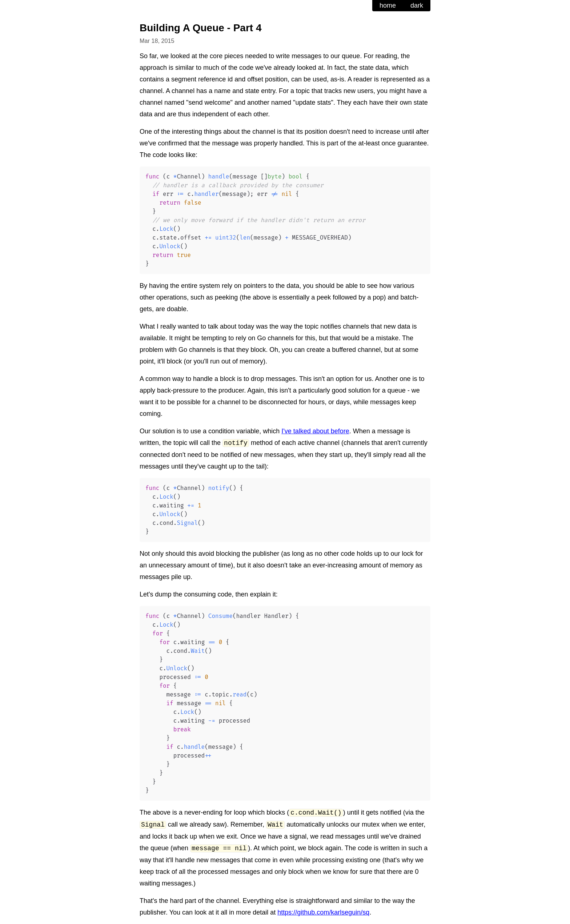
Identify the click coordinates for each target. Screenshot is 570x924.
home (388, 5)
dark (417, 5)
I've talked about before (315, 431)
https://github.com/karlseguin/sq (323, 912)
